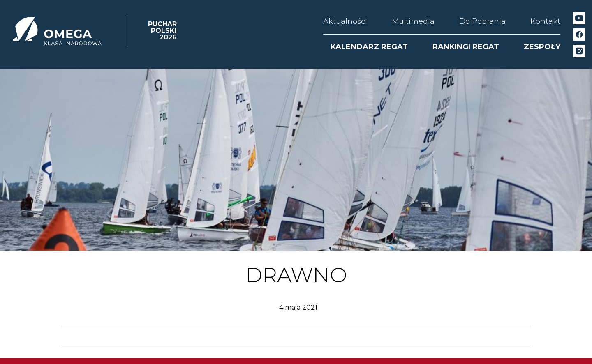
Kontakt (545, 21)
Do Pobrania (482, 21)
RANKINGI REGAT (466, 47)
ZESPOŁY (542, 47)
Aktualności (345, 21)
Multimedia (413, 21)
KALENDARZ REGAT (369, 47)
